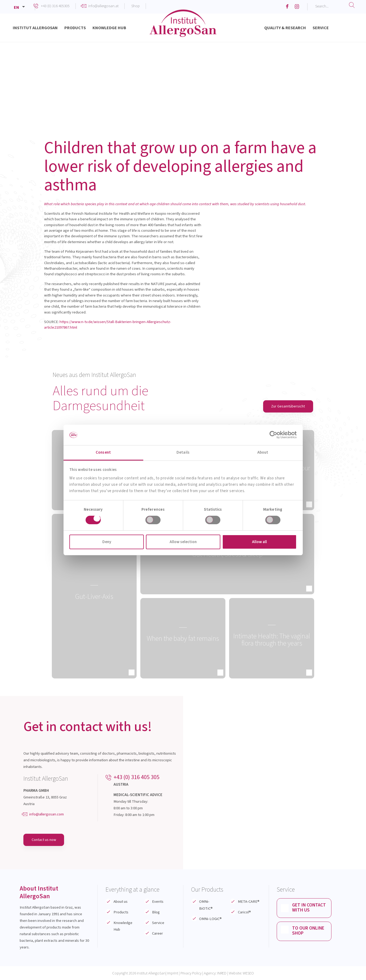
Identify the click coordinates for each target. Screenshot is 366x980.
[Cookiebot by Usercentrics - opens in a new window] (273, 435)
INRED (222, 973)
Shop (136, 6)
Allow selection (183, 542)
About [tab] (263, 452)
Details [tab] (183, 452)
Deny (107, 542)
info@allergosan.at (103, 6)
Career (157, 933)
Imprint (173, 973)
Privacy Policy (191, 973)
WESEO (248, 973)
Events (158, 902)
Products (121, 912)
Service (158, 923)
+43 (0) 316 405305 (55, 6)
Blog (156, 912)
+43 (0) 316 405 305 (136, 777)
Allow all (259, 542)
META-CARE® (249, 902)
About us (121, 902)
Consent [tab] (103, 452)
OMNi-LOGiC (210, 919)
